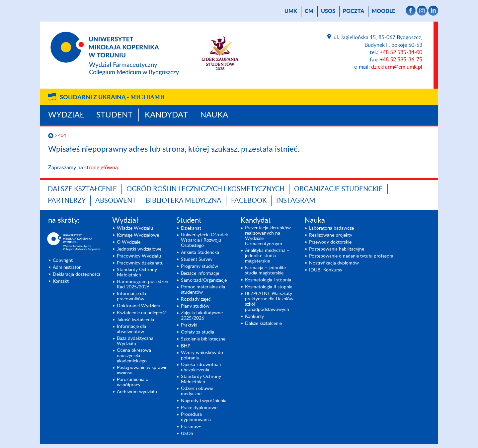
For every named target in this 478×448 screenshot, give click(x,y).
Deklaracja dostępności (76, 274)
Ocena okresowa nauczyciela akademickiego (134, 356)
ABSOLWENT (116, 201)
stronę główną (101, 168)
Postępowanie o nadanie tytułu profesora (351, 256)
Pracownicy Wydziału (139, 256)
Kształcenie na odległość (142, 313)
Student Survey (197, 260)
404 (62, 136)
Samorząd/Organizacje (204, 280)
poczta (354, 11)
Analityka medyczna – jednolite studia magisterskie (267, 256)
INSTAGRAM (296, 201)
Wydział (66, 115)
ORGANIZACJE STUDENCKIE (338, 189)
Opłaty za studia (198, 332)
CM (309, 11)
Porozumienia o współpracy (133, 382)
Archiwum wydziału (137, 392)
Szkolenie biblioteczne (203, 339)
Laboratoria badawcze (331, 228)
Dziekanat (191, 228)
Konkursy (254, 317)
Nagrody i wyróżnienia (204, 401)
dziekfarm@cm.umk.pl (397, 67)
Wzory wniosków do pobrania (202, 355)
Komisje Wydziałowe (138, 235)
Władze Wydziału (135, 228)
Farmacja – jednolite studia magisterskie (265, 270)
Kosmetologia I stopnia (268, 280)
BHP (186, 346)
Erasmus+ (191, 427)
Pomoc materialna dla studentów (203, 290)
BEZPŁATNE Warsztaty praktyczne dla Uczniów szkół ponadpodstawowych (269, 302)
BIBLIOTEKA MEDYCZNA (184, 201)
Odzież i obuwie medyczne (197, 391)
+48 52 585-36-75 (401, 60)
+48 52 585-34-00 (401, 52)
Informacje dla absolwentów (131, 329)
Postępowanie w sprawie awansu (142, 370)
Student (114, 115)
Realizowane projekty (331, 235)
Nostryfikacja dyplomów (334, 263)
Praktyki (189, 325)
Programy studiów (199, 266)
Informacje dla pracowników (131, 296)
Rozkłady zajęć (196, 299)
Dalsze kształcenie (82, 189)
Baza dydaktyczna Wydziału (135, 341)
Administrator (67, 267)
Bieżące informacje (200, 273)
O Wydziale (129, 242)
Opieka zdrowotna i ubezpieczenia (201, 367)
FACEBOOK (249, 201)
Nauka (214, 115)
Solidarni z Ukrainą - (112, 98)
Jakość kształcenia (135, 320)
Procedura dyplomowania (196, 417)
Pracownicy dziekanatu (140, 263)
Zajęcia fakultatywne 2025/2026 (202, 316)
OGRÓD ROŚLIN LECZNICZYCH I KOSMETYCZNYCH (205, 189)
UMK (291, 11)
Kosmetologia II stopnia (269, 287)
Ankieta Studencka (200, 253)
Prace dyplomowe (199, 408)
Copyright (63, 261)
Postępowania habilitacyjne (337, 249)
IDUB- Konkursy (326, 270)
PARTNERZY (67, 201)
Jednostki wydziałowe (139, 249)
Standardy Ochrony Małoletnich (137, 272)
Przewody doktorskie (330, 242)
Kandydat (166, 115)
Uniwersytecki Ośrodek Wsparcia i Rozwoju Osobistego (204, 240)
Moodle (383, 11)
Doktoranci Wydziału (139, 306)
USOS (328, 11)
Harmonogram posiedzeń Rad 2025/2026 (143, 284)
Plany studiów (195, 306)
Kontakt (61, 281)
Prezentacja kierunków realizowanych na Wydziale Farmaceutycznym (268, 236)
